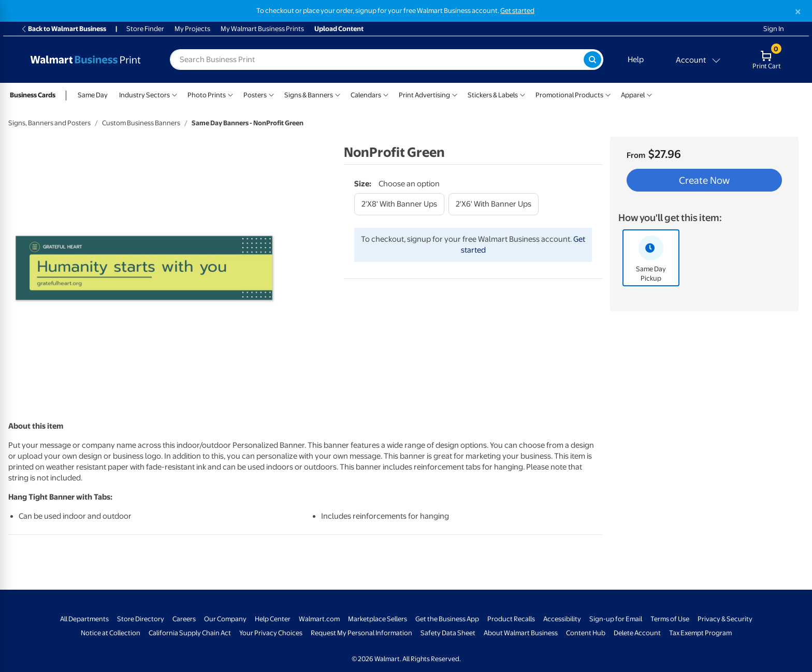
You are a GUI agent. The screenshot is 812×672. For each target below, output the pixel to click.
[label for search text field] (377, 60)
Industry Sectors (144, 95)
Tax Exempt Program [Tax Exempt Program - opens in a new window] (700, 633)
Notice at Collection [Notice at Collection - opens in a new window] (111, 633)
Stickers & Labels (493, 95)
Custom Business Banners (141, 123)
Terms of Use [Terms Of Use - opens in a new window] (670, 619)
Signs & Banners (309, 95)
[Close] (798, 12)
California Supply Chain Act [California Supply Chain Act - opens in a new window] (190, 633)
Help (636, 60)
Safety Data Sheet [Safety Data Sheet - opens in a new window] (448, 633)
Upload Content (339, 29)
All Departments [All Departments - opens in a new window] (84, 619)
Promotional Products (569, 95)
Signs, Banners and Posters (49, 123)
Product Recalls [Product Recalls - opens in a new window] (511, 619)
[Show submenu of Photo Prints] (230, 94)
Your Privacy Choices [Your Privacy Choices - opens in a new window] (271, 633)
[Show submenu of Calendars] (386, 94)
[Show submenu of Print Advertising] (455, 94)
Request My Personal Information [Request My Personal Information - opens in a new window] (361, 633)
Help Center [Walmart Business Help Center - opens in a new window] (273, 619)
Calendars (366, 95)
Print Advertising (424, 95)
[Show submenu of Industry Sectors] (175, 94)
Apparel (633, 95)
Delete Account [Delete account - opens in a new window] (637, 633)
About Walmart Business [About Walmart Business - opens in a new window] (521, 633)
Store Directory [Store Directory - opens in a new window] (141, 619)
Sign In (774, 29)
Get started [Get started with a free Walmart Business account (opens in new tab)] (517, 11)
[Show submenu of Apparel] (649, 94)
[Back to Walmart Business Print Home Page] (85, 60)
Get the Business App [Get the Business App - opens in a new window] (447, 619)
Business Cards (33, 95)
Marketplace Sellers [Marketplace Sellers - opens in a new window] (378, 619)
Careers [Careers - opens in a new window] (184, 619)
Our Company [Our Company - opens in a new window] (225, 619)
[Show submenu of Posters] (271, 94)
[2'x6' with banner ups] (494, 204)
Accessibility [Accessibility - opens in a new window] (562, 619)
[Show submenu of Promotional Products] (608, 94)
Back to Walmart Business (63, 29)
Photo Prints (207, 95)
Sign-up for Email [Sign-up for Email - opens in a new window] (616, 619)
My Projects (192, 29)
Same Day (93, 95)
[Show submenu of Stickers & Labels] (523, 94)
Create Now (704, 180)
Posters (255, 95)
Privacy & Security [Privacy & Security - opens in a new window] (725, 619)
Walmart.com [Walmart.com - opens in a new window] (319, 619)
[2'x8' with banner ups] (399, 204)
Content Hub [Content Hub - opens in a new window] (586, 633)
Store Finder (145, 29)
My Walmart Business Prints (262, 29)
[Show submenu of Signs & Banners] (338, 94)
